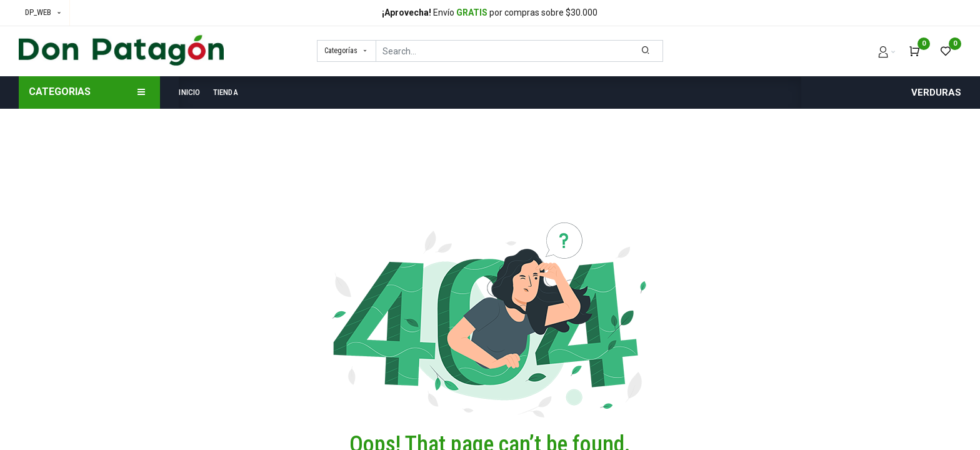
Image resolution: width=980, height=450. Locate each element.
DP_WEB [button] (39, 12)
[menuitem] (192, 92)
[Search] (646, 51)
